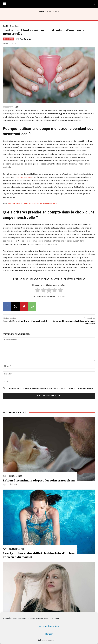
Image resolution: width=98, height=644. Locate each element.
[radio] (38, 290)
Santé (5, 26)
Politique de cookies (46, 640)
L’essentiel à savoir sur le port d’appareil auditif (25, 321)
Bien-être (14, 26)
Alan (5, 476)
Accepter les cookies (49, 626)
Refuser (49, 634)
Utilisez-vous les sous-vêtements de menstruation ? (33, 204)
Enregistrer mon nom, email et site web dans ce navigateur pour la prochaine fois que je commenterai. (50, 388)
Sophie (27, 39)
